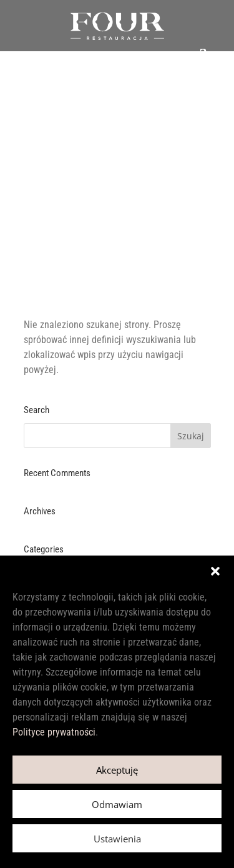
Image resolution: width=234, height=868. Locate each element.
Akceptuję (117, 770)
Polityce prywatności (54, 732)
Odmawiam (117, 804)
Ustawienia (117, 839)
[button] (215, 571)
